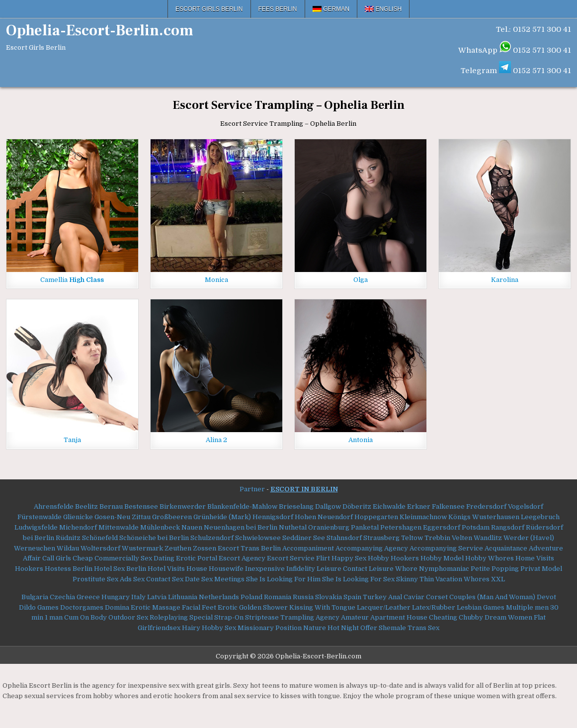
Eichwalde (389, 506)
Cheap (83, 558)
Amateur (355, 617)
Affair (32, 558)
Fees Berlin (278, 9)
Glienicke (78, 517)
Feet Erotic (220, 607)
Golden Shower (263, 607)
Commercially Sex (123, 558)
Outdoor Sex (128, 617)
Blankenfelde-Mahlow (242, 506)
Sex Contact (152, 579)
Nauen (192, 527)
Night (350, 628)
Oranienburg (329, 527)
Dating (164, 558)
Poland (251, 597)
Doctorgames (82, 607)
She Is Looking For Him (283, 579)
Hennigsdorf (273, 517)
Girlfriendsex (159, 628)
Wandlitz (488, 538)
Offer (369, 628)
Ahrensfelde (54, 506)
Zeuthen (178, 548)
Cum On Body (85, 617)
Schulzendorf (212, 538)
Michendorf (78, 527)
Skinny (407, 579)
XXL (498, 579)
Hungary (116, 597)
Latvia (157, 597)
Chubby (471, 617)
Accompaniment (308, 548)
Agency (328, 617)
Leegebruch (540, 517)
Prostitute (89, 579)
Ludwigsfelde (36, 527)
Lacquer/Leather (384, 607)
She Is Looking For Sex (358, 579)
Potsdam (476, 527)
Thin (427, 579)
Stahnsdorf (344, 538)
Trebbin (437, 538)
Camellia (72, 280)
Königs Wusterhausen (484, 517)
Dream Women (508, 617)
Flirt (323, 558)
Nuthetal (293, 527)
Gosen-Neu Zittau (123, 517)
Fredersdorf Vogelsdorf (505, 506)
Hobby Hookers (393, 558)
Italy (138, 597)
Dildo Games (39, 607)
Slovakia (329, 597)
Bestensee (141, 506)
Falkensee (448, 506)
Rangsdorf (508, 527)
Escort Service (291, 558)
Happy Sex (349, 558)
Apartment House (399, 617)
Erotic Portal (197, 558)
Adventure (546, 548)
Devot (546, 597)
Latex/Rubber (434, 607)
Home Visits (535, 558)
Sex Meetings (223, 579)
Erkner (419, 506)
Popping (505, 569)
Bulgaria (35, 597)
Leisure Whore (393, 569)
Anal (395, 597)
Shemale (392, 628)
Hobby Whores (490, 558)
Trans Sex (423, 628)
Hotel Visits (166, 569)
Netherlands (219, 597)
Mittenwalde (119, 527)
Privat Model (541, 569)
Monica (216, 280)
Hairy (191, 628)
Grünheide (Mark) (222, 517)
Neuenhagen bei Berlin (241, 527)
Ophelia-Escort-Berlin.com (100, 31)
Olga (361, 280)
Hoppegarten (376, 517)
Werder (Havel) (529, 538)
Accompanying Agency (372, 548)
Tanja (72, 440)
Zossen (205, 548)
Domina (117, 607)
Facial (191, 607)
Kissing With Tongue (322, 607)
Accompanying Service (446, 548)
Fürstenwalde (40, 517)
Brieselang (296, 506)
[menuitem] (331, 9)
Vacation (449, 579)
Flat (540, 617)
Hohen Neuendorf (324, 517)
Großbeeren (172, 517)
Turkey (375, 597)
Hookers (29, 569)
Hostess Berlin (69, 569)
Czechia (62, 597)
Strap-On (229, 617)
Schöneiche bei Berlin (154, 538)
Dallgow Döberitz (343, 506)
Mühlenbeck (160, 527)
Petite (480, 569)
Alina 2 (216, 440)
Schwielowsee (258, 538)
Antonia (361, 440)
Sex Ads (119, 579)
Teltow (412, 538)
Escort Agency (242, 558)
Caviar (414, 597)
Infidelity (301, 569)
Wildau (68, 548)
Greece (88, 597)
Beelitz (86, 506)
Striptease (262, 617)
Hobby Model (442, 558)
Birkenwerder (183, 506)
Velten (462, 538)
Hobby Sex (219, 628)
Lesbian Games (481, 607)
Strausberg (381, 538)
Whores (477, 579)
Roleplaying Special (181, 617)
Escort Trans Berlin (249, 548)
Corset (437, 597)
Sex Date (186, 579)
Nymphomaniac (444, 569)
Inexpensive (265, 569)
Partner (252, 489)
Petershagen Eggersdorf (420, 527)
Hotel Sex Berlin (120, 569)
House (197, 569)
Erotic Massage (156, 607)
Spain (352, 597)
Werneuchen (35, 548)
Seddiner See (304, 538)
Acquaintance (506, 548)
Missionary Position (270, 628)
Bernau (111, 506)
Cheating (443, 617)
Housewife (226, 569)
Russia (303, 597)
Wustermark (142, 548)
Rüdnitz (68, 538)
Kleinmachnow (423, 517)
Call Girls (57, 558)
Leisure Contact (342, 569)
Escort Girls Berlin (209, 9)
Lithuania (183, 597)
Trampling (297, 617)
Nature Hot (321, 628)
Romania (278, 597)
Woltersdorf (100, 548)
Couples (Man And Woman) (492, 597)
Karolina (505, 280)
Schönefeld (100, 538)
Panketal (365, 527)
